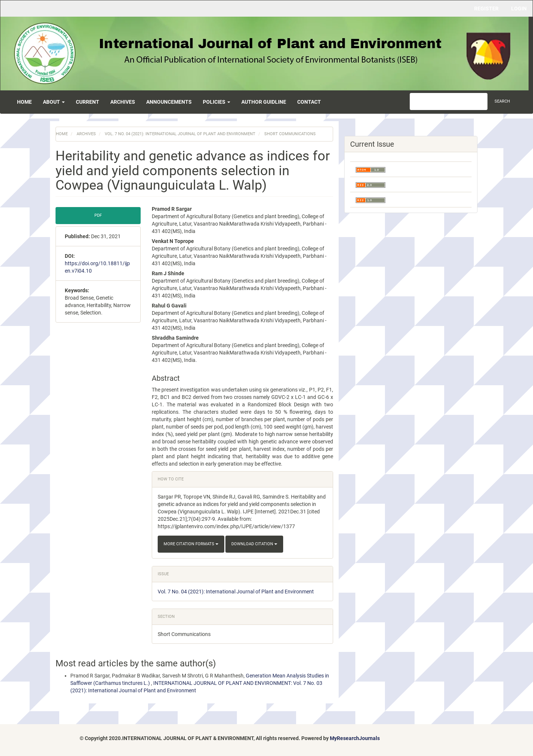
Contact (309, 102)
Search (502, 101)
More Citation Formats (191, 544)
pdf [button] (98, 215)
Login (519, 9)
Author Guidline (264, 102)
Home (24, 102)
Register (486, 9)
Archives (123, 102)
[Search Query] (449, 101)
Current (88, 102)
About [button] (54, 102)
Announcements (169, 102)
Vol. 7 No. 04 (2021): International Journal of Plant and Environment (180, 134)
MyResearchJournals (355, 738)
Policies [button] (217, 102)
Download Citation (254, 544)
